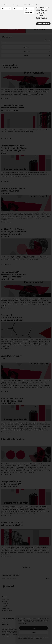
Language (16, 5)
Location (4, 5)
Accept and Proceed (43, 24)
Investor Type (28, 5)
